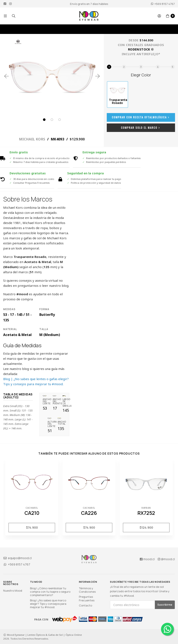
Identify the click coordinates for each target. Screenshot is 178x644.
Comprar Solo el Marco (141, 128)
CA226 (89, 513)
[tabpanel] (52, 76)
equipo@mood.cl (17, 558)
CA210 (32, 513)
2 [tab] (52, 120)
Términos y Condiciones (87, 590)
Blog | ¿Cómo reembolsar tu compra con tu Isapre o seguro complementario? (50, 592)
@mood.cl (166, 559)
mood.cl (147, 559)
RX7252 (146, 513)
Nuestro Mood (13, 591)
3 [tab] (60, 120)
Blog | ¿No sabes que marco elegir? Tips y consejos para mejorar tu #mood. (48, 604)
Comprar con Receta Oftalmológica (141, 117)
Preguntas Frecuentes (87, 598)
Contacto (85, 605)
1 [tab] (44, 120)
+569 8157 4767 (163, 4)
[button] (5, 16)
